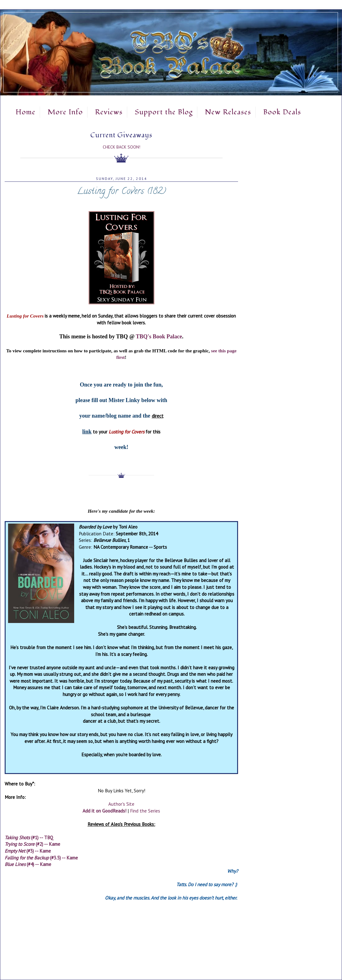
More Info (65, 112)
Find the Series (145, 811)
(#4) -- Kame (28, 864)
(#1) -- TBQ (29, 837)
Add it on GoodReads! (104, 811)
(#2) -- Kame (32, 844)
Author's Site (121, 804)
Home (25, 112)
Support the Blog (164, 112)
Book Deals (282, 112)
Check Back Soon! (121, 147)
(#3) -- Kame (28, 851)
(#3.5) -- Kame (41, 858)
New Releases (228, 112)
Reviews (109, 112)
